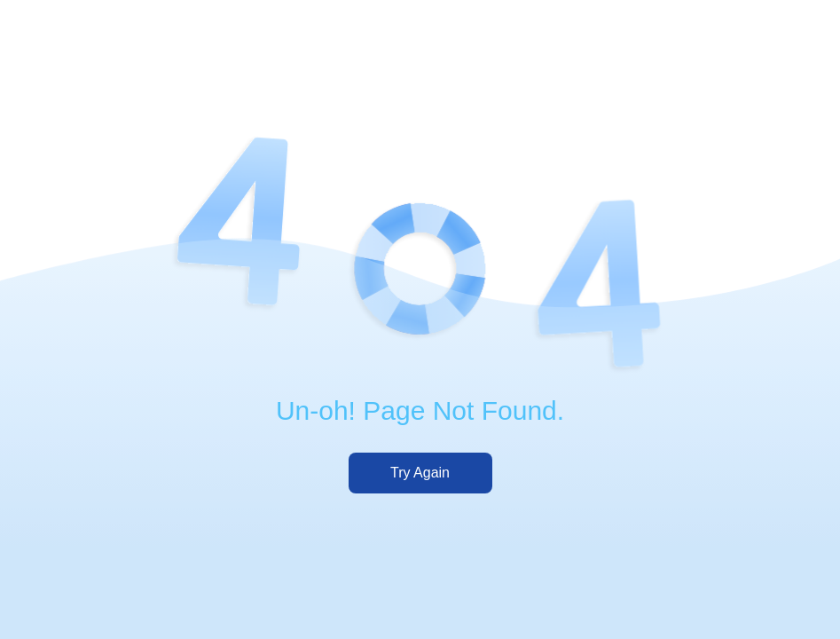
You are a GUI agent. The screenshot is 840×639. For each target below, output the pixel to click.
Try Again (420, 473)
